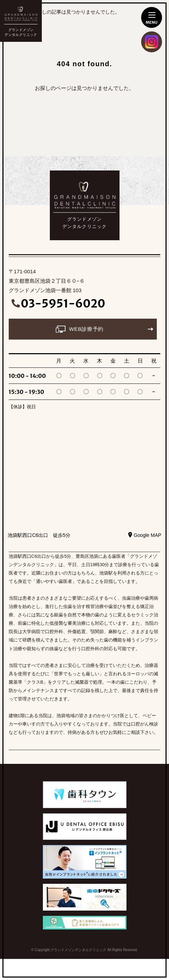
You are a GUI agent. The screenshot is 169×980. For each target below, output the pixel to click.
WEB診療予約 (86, 329)
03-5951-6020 (63, 304)
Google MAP (148, 535)
